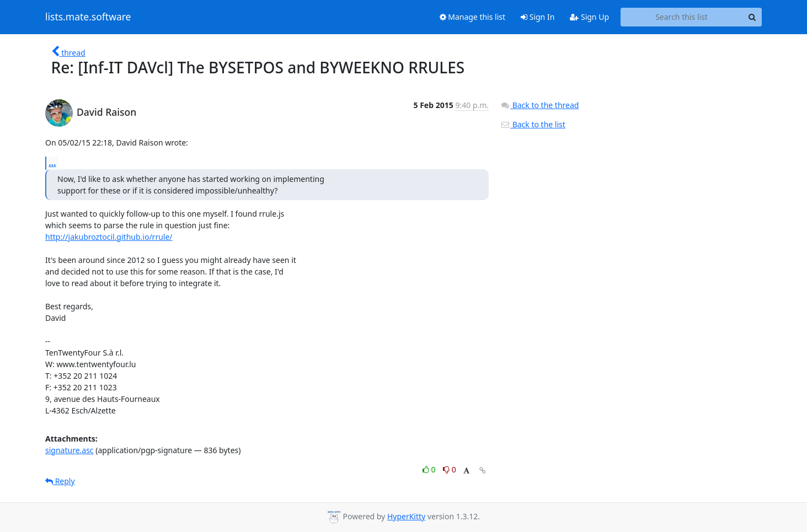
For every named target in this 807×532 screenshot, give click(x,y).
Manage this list (473, 17)
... (52, 163)
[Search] (752, 17)
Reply (60, 481)
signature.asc (70, 450)
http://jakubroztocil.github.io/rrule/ (109, 237)
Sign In (538, 17)
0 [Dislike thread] (450, 469)
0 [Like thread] (430, 469)
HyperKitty (406, 516)
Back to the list (533, 124)
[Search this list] (682, 17)
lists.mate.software (88, 17)
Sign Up (589, 17)
